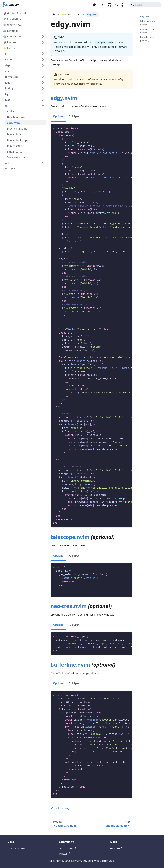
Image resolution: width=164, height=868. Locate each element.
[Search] (145, 5)
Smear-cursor (15, 152)
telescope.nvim (70, 537)
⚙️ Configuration (14, 36)
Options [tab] (58, 116)
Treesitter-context (18, 157)
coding (9, 60)
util (7, 163)
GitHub (116, 848)
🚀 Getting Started (15, 13)
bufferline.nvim (70, 665)
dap (7, 65)
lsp (7, 94)
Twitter (65, 854)
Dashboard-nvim (17, 117)
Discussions (67, 848)
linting (9, 88)
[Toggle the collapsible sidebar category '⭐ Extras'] (43, 48)
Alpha (11, 111)
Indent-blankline (17, 129)
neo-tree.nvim (69, 606)
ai (6, 54)
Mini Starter (14, 146)
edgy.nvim (13, 123)
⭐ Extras (9, 48)
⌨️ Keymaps (11, 31)
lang (8, 83)
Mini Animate (15, 134)
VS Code (10, 169)
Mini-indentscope (18, 140)
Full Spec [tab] (74, 116)
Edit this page (61, 808)
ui (6, 106)
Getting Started (17, 848)
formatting (12, 77)
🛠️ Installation (12, 19)
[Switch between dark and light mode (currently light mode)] (122, 5)
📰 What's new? (13, 25)
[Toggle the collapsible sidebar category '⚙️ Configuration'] (43, 36)
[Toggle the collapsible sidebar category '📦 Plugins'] (43, 42)
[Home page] (54, 15)
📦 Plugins (10, 42)
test (7, 100)
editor (9, 71)
